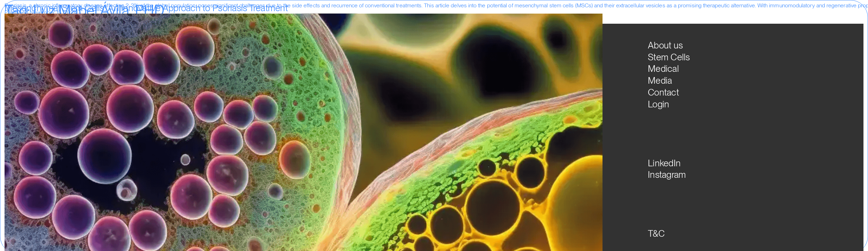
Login (507, 24)
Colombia (142, 20)
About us (388, 24)
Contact (663, 92)
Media (482, 24)
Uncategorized (60, 20)
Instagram (667, 174)
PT (571, 27)
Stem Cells (423, 24)
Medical (456, 24)
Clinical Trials (113, 20)
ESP (540, 27)
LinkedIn (664, 163)
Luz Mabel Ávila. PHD (181, 20)
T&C (656, 233)
